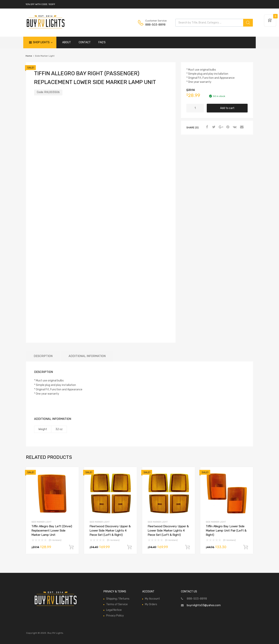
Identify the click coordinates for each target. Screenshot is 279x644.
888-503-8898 (155, 25)
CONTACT (85, 42)
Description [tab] (43, 356)
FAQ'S (102, 42)
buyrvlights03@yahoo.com (204, 605)
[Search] (248, 23)
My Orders (151, 604)
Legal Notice (114, 610)
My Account (152, 599)
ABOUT (67, 42)
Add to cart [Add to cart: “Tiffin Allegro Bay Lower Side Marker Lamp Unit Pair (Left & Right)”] (246, 547)
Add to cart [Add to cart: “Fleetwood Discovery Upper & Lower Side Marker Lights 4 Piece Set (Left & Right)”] (129, 547)
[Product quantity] (195, 108)
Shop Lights (43, 42)
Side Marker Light (41, 522)
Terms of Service (117, 604)
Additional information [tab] (87, 356)
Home (29, 56)
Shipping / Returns (118, 599)
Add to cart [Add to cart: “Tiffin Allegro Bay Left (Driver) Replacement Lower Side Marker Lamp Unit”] (71, 547)
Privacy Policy (115, 616)
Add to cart (227, 108)
